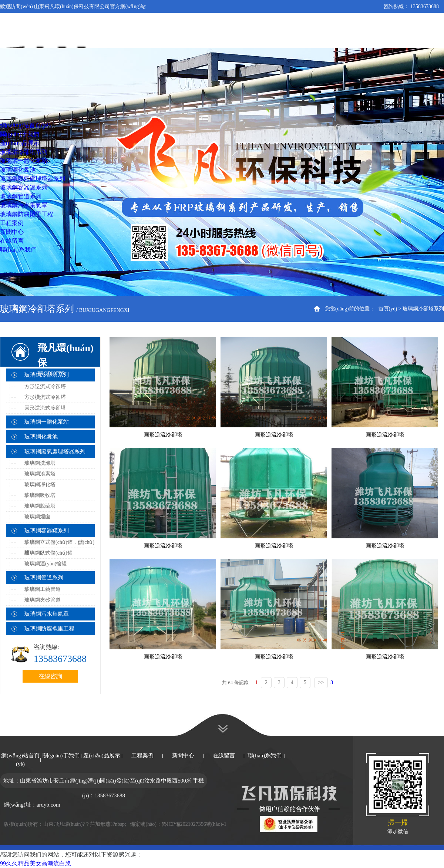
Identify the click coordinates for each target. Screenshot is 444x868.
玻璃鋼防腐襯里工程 (49, 629)
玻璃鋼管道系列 (44, 578)
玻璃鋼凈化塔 (40, 485)
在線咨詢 (50, 676)
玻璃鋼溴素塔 (40, 474)
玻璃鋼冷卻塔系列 (423, 309)
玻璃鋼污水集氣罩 (47, 614)
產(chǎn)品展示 (102, 756)
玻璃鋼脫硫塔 (40, 506)
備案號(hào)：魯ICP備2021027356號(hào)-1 (178, 824)
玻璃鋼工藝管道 (43, 589)
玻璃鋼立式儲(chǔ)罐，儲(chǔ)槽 (59, 547)
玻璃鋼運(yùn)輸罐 (46, 564)
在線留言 (224, 756)
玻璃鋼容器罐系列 (47, 531)
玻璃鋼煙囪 (37, 517)
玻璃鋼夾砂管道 (43, 600)
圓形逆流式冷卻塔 (45, 408)
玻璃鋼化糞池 (41, 437)
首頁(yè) (388, 309)
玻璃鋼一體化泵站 (47, 422)
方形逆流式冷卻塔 (45, 386)
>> (321, 682)
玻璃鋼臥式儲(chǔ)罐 (48, 553)
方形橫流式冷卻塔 (45, 397)
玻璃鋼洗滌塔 (40, 463)
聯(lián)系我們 (265, 756)
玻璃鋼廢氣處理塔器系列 (55, 451)
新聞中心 (183, 756)
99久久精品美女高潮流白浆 (36, 863)
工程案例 (142, 756)
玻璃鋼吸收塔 (40, 495)
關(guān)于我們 (61, 756)
